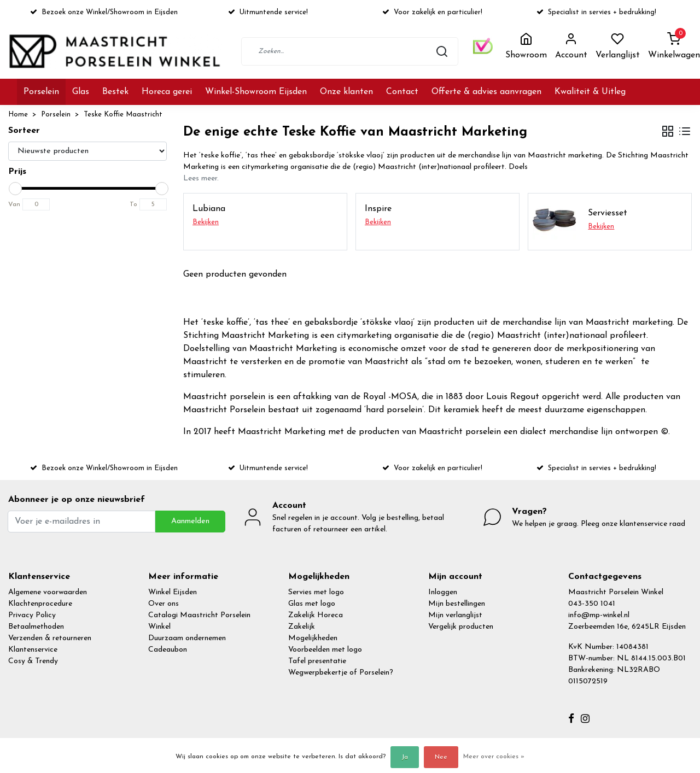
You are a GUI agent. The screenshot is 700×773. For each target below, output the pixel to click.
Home (18, 115)
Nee (441, 757)
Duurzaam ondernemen (187, 638)
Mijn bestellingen (457, 604)
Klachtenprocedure (40, 604)
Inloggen (443, 592)
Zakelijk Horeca (316, 615)
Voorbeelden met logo (325, 650)
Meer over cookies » (494, 757)
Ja (405, 757)
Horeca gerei (167, 92)
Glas (81, 92)
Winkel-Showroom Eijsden (256, 92)
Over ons (164, 604)
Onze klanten (346, 92)
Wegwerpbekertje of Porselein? (341, 673)
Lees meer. (201, 178)
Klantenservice (33, 650)
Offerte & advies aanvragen (486, 92)
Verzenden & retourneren (50, 638)
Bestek (115, 92)
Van (14, 204)
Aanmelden (190, 521)
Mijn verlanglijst (455, 615)
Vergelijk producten (461, 627)
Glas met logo (312, 604)
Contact (402, 92)
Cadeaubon (168, 650)
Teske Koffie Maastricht (123, 115)
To (133, 204)
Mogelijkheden (313, 638)
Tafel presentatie (317, 661)
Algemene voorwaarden (48, 592)
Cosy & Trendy (33, 661)
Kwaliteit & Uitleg (590, 92)
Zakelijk (302, 627)
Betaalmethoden (36, 627)
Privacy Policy (32, 615)
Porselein (41, 92)
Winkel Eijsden (173, 592)
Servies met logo (316, 592)
